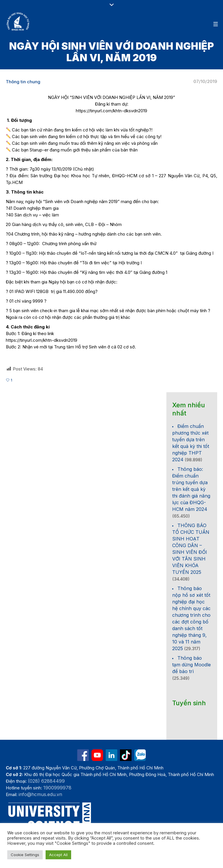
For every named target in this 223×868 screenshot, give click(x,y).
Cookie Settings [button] (25, 855)
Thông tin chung (23, 82)
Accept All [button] (58, 855)
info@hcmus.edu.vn (40, 794)
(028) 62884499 (46, 781)
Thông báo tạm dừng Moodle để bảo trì (191, 665)
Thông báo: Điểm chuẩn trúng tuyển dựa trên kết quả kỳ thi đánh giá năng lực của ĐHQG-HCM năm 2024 (191, 489)
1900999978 (57, 788)
